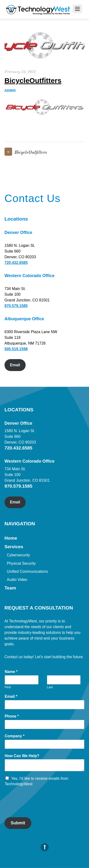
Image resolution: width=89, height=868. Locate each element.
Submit (18, 823)
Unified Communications (27, 571)
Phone (12, 716)
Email (15, 365)
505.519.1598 (16, 349)
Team (10, 588)
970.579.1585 (16, 306)
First (8, 687)
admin (10, 90)
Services (14, 547)
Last (50, 687)
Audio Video (17, 580)
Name (11, 672)
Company (15, 736)
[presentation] (41, 809)
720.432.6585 (16, 263)
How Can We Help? (22, 756)
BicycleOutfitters (33, 80)
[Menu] (77, 9)
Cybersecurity (19, 555)
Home (11, 538)
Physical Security (21, 563)
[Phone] (45, 724)
